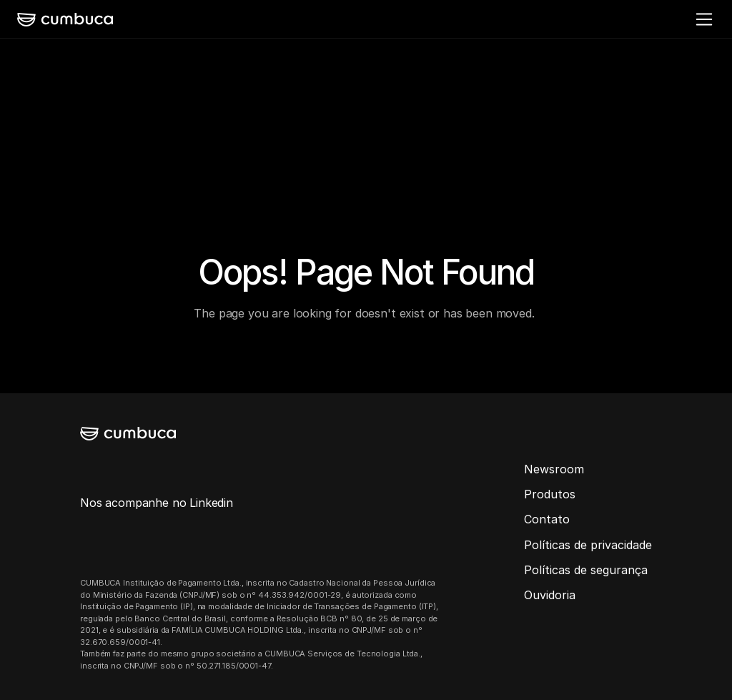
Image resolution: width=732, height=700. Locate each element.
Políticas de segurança (586, 570)
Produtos (550, 494)
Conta (541, 519)
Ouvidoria (550, 595)
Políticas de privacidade (588, 545)
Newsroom (554, 469)
